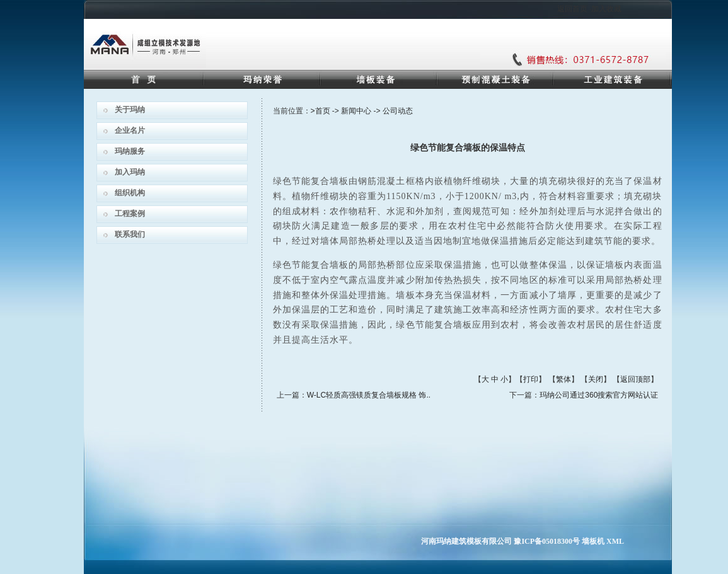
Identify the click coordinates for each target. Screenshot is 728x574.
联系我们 (130, 234)
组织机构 (130, 193)
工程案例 (130, 214)
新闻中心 (356, 111)
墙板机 (593, 541)
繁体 (563, 379)
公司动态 (398, 111)
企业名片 (130, 130)
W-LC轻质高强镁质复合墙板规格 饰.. (369, 395)
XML (615, 541)
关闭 (596, 379)
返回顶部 (635, 379)
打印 (531, 379)
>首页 (321, 111)
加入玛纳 (130, 172)
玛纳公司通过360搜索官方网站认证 (599, 395)
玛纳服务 (130, 151)
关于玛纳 (130, 110)
